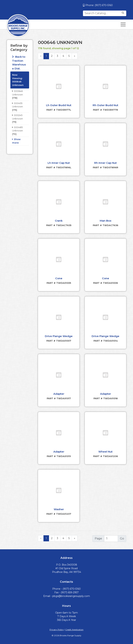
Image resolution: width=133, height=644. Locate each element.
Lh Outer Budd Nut (59, 105)
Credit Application (74, 630)
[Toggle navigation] (123, 24)
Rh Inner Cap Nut (105, 163)
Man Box (106, 221)
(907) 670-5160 (104, 5)
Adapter (59, 394)
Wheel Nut (105, 452)
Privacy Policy (57, 630)
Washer (59, 509)
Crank (59, 221)
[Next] (75, 538)
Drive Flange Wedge (59, 336)
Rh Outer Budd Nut (105, 105)
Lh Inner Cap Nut (59, 163)
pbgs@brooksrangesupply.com (71, 596)
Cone (59, 278)
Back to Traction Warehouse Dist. (19, 63)
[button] (59, 86)
